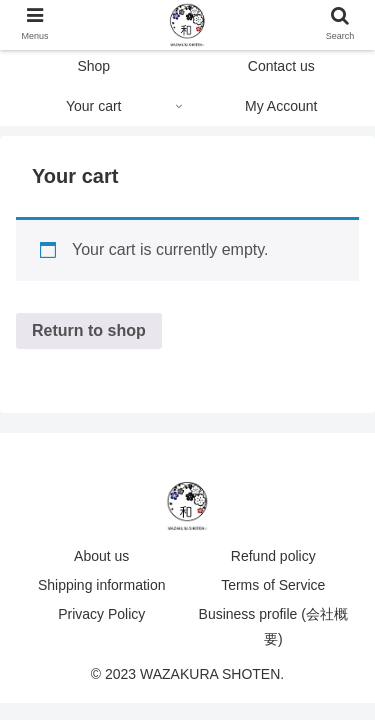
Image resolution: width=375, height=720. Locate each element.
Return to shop (89, 330)
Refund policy (273, 556)
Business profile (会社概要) (273, 626)
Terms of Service (273, 585)
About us (101, 556)
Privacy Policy (101, 614)
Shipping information (102, 585)
